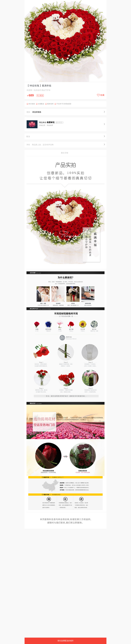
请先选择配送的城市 (65, 641)
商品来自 (47, 122)
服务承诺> (59, 123)
